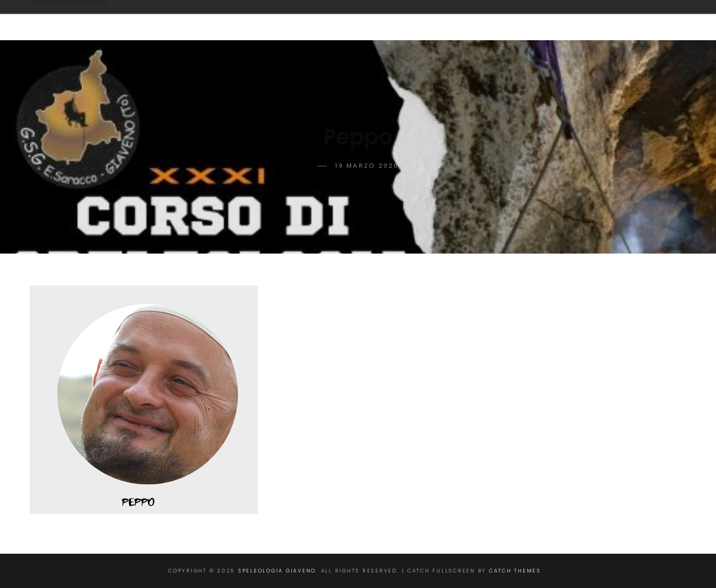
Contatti (479, 20)
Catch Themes (515, 571)
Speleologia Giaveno (111, 15)
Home (284, 20)
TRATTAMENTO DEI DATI (576, 20)
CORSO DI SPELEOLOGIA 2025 (377, 20)
